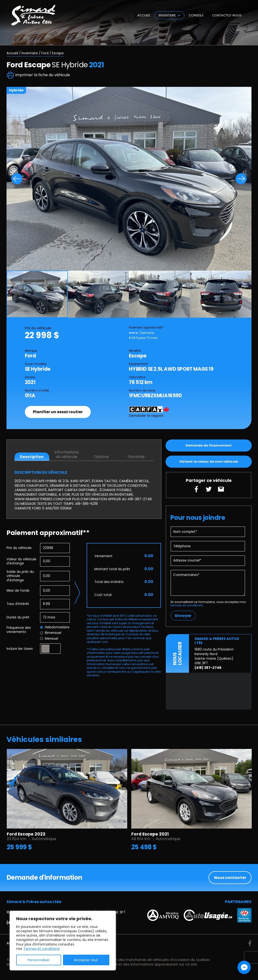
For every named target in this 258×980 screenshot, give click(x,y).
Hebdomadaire (55, 627)
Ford (45, 53)
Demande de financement (209, 445)
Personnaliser (39, 960)
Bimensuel (51, 633)
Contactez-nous (227, 15)
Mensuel (49, 639)
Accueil (144, 15)
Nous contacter (230, 878)
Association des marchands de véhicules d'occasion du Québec (153, 960)
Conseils (196, 15)
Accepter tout (86, 960)
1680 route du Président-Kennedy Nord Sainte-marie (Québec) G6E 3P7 (215, 656)
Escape (58, 53)
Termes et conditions (42, 949)
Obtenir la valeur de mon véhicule (209, 462)
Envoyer (183, 616)
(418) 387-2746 (208, 668)
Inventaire (167, 15)
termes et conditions (187, 605)
